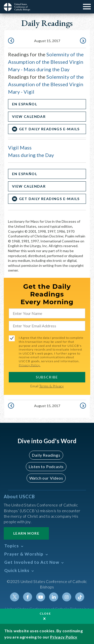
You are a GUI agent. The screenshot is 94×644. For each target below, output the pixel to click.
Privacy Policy (64, 637)
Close (45, 613)
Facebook (28, 597)
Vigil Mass (20, 147)
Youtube (41, 597)
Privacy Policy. (30, 365)
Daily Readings (46, 455)
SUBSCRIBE (47, 377)
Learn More (26, 533)
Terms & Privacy (51, 386)
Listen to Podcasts (46, 466)
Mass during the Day (31, 155)
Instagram (67, 597)
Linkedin (54, 597)
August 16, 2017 (82, 41)
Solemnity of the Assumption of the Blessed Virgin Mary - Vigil (46, 84)
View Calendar (29, 116)
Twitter (15, 597)
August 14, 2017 (12, 41)
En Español (25, 104)
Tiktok (80, 597)
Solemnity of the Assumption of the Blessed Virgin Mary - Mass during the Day (46, 62)
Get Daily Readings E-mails (49, 129)
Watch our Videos (46, 478)
